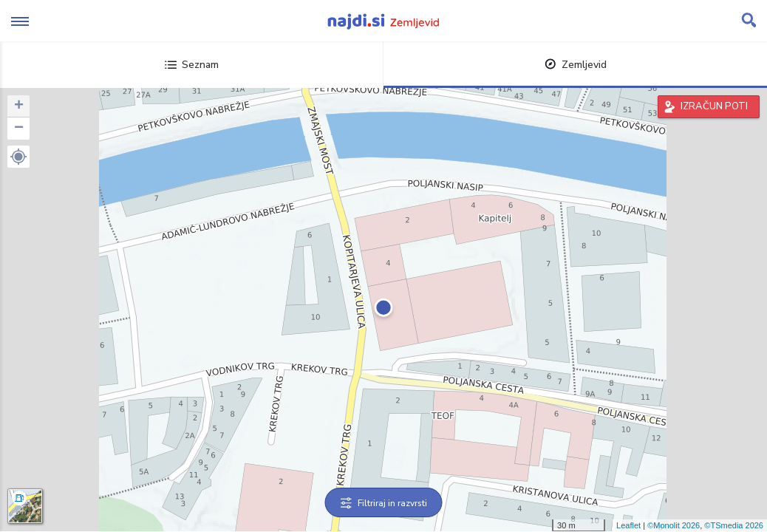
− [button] (19, 129)
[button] (18, 157)
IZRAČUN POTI (714, 106)
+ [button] (19, 106)
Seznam (192, 65)
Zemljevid (576, 65)
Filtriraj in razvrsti (384, 503)
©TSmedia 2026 (734, 525)
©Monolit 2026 (674, 525)
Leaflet (628, 525)
